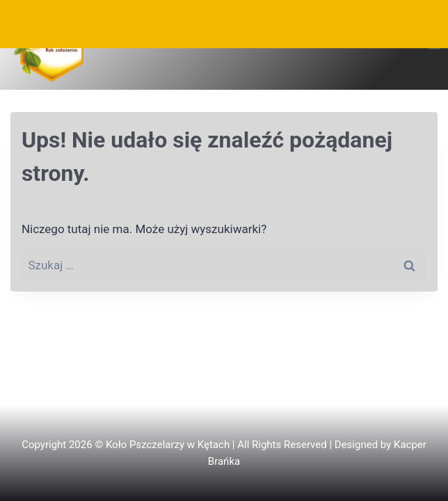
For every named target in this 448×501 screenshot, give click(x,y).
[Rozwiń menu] (434, 45)
